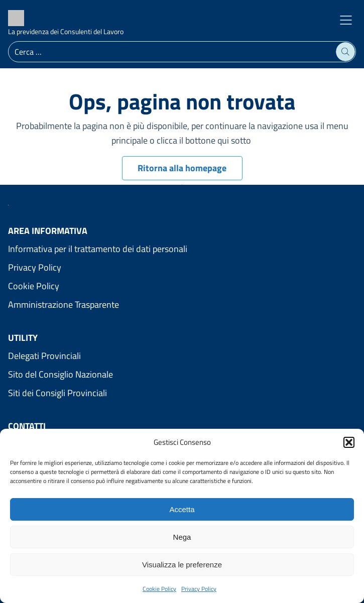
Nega (182, 537)
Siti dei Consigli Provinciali (57, 393)
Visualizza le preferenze (182, 565)
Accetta (182, 509)
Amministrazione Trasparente (64, 305)
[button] (349, 442)
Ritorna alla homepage (182, 168)
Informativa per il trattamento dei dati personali (98, 249)
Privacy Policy (199, 589)
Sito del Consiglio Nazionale (60, 374)
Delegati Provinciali (44, 356)
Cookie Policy (159, 589)
